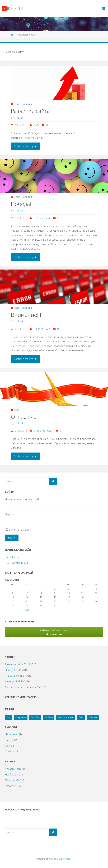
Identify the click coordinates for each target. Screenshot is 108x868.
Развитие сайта (30, 111)
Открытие (24, 416)
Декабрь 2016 (13, 769)
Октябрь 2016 (13, 780)
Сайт (17, 104)
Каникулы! (11, 681)
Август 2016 (12, 786)
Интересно (12, 734)
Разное (9, 740)
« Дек (27, 610)
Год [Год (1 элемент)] (9, 717)
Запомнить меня (19, 530)
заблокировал (54, 632)
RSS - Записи (12, 557)
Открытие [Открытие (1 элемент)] (21, 717)
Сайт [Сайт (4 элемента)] (81, 717)
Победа (38, 218)
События (27, 104)
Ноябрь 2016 (13, 775)
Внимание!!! (26, 315)
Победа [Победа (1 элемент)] (49, 717)
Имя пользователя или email (22, 499)
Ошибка (38, 329)
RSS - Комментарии (16, 563)
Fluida (53, 859)
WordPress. (65, 859)
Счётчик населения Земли (21, 687)
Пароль (10, 514)
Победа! (21, 204)
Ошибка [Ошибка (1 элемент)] (35, 717)
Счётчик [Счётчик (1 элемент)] (93, 717)
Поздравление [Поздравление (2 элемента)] (66, 717)
